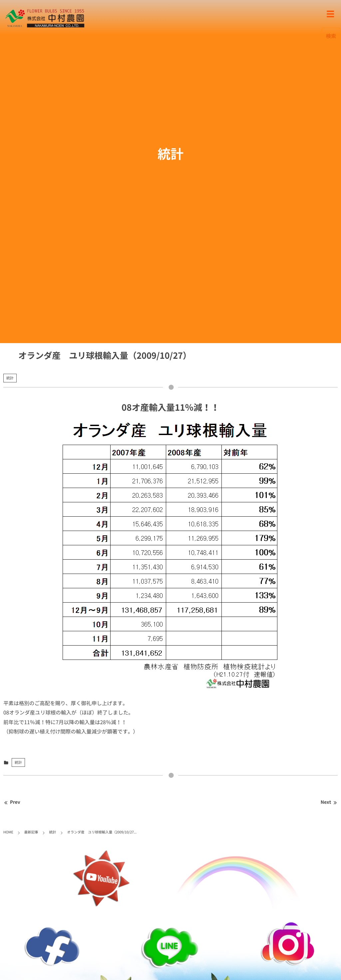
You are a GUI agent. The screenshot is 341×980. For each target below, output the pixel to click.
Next (329, 802)
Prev (12, 802)
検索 (331, 36)
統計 (10, 378)
